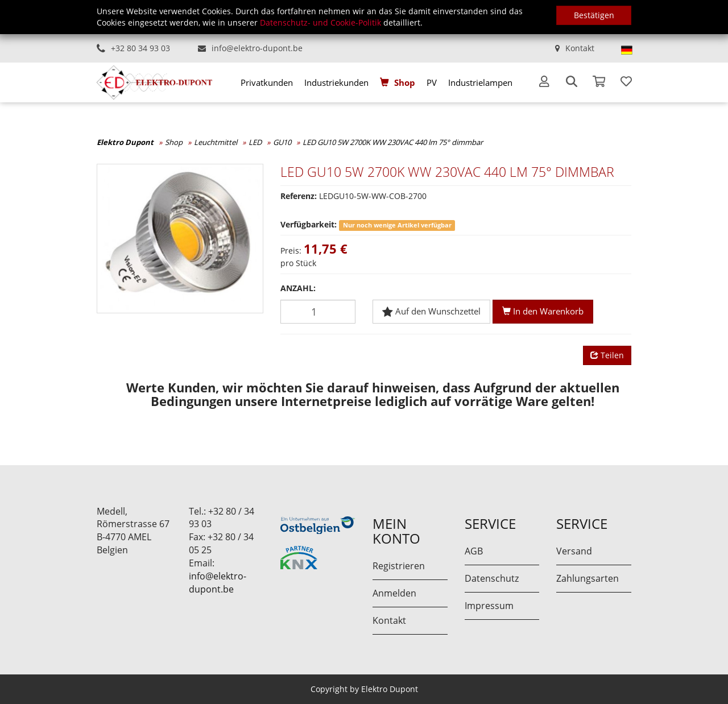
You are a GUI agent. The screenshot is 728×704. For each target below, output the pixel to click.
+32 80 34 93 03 (140, 48)
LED (255, 142)
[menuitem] (267, 82)
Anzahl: (298, 288)
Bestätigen (594, 15)
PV (432, 82)
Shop (405, 82)
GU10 (282, 142)
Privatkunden (267, 82)
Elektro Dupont (125, 142)
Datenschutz (492, 578)
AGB (474, 551)
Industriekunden (336, 82)
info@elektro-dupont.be (257, 48)
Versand (574, 551)
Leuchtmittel (216, 142)
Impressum (489, 606)
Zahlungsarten (588, 578)
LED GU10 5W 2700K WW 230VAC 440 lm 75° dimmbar (393, 142)
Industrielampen (480, 82)
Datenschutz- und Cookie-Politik (320, 22)
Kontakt (580, 48)
